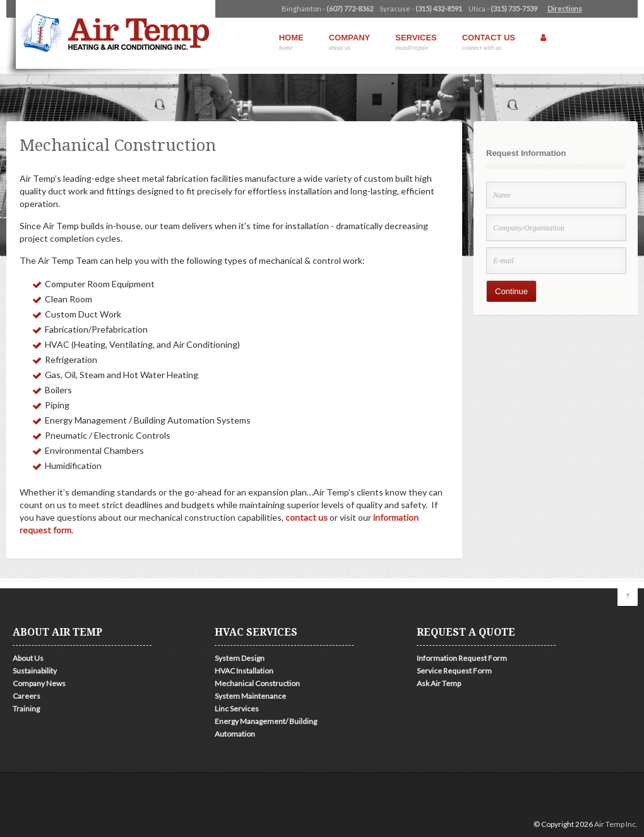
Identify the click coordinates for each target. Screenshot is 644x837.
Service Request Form (454, 671)
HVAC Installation (244, 671)
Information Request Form (462, 658)
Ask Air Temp (439, 683)
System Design (240, 658)
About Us (28, 658)
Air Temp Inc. (616, 824)
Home (291, 42)
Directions (565, 9)
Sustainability (35, 671)
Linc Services (237, 709)
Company (349, 42)
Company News (39, 683)
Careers (27, 696)
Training (26, 709)
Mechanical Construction (257, 683)
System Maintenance (250, 696)
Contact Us (489, 42)
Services (416, 42)
